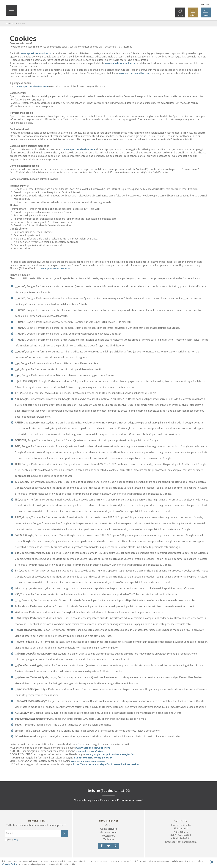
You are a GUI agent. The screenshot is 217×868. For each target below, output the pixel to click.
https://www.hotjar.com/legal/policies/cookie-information (106, 764)
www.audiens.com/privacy (90, 751)
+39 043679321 (181, 838)
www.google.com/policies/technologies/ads (111, 754)
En (208, 4)
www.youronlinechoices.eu (56, 268)
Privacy (13, 840)
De (203, 4)
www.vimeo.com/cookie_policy (88, 761)
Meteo (108, 825)
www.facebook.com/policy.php (93, 748)
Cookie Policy (10, 864)
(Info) (16, 840)
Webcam (108, 839)
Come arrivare (108, 829)
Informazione (12, 23)
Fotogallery (108, 836)
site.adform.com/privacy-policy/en (93, 758)
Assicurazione (108, 832)
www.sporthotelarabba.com (37, 53)
